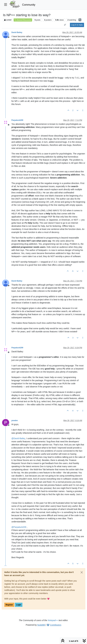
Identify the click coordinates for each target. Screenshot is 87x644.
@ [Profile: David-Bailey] (18, 438)
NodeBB (41, 625)
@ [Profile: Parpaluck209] (19, 527)
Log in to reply (77, 25)
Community (29, 5)
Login (19, 605)
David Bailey (17, 32)
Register (9, 605)
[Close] (82, 572)
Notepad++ (53, 620)
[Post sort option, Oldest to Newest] (65, 25)
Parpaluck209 (17, 120)
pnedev (15, 421)
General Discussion (23, 20)
